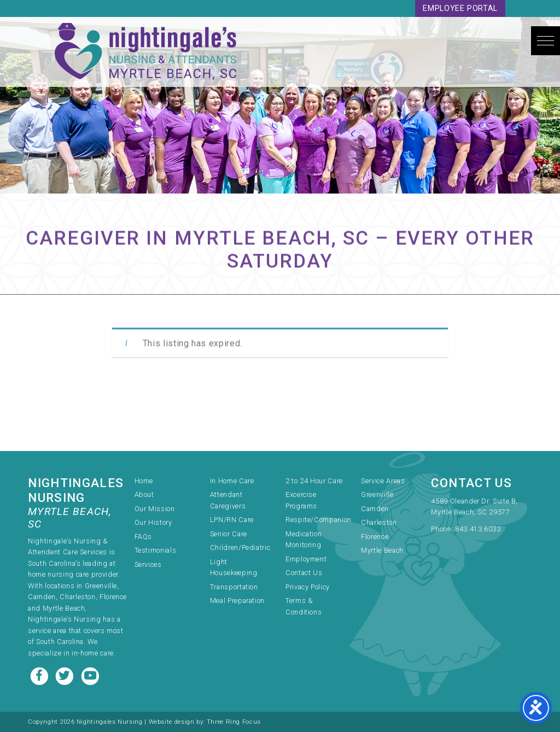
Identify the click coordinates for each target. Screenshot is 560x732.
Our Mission (155, 509)
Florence (375, 537)
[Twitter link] (66, 675)
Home (144, 481)
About (144, 494)
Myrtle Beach (382, 550)
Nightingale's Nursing (145, 52)
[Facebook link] (40, 675)
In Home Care (232, 481)
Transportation (234, 587)
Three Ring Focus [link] (234, 722)
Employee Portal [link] (460, 8)
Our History (153, 522)
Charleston (379, 522)
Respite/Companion (319, 520)
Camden (375, 509)
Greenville (377, 494)
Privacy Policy (308, 587)
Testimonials (156, 550)
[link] (481, 508)
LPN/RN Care (232, 520)
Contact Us (304, 573)
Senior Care (229, 534)
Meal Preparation (237, 601)
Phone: (443, 529)
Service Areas (383, 481)
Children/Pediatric (240, 547)
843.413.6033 (478, 529)
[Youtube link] (90, 675)
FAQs (144, 537)
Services (148, 564)
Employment (306, 559)
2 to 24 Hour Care (314, 481)
